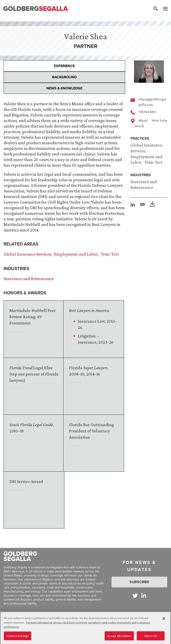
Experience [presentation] (64, 66)
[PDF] (152, 205)
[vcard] (142, 204)
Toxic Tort (153, 162)
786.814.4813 (147, 112)
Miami (143, 120)
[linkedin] (133, 204)
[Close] (164, 621)
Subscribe (139, 582)
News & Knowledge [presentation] (64, 88)
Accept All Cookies (119, 638)
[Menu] (163, 9)
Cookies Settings (17, 638)
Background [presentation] (64, 77)
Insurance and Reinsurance (29, 279)
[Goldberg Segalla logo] (36, 9)
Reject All (151, 638)
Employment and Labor (76, 254)
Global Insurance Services (27, 254)
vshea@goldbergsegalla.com (153, 102)
